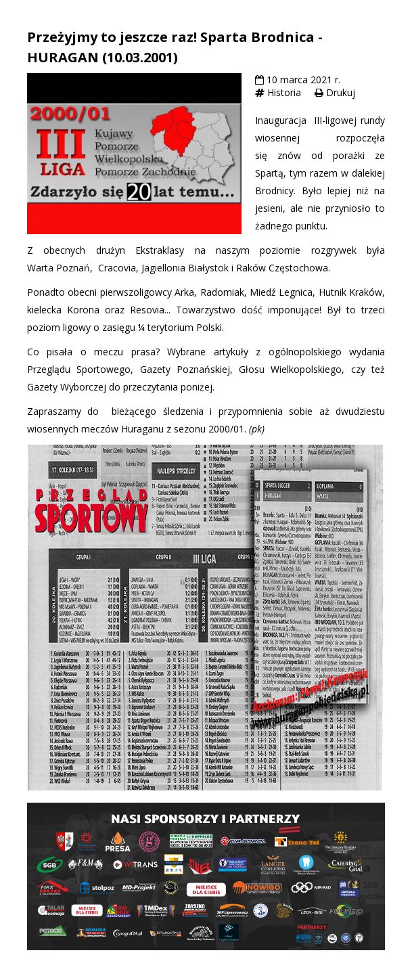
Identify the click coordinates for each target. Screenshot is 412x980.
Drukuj (341, 92)
